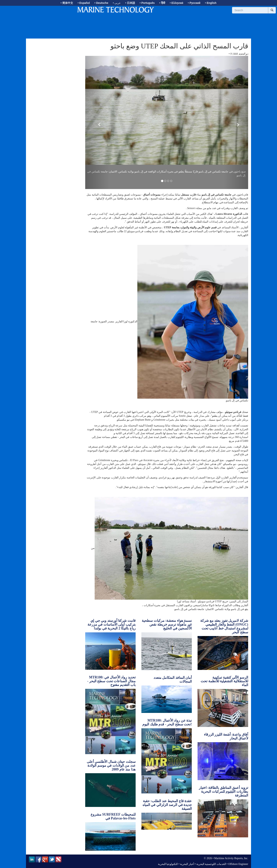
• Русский (194, 3)
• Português (147, 3)
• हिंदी (162, 3)
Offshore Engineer (238, 864)
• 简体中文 (67, 3)
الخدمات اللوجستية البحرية (211, 864)
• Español (84, 3)
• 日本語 (130, 3)
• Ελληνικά (177, 3)
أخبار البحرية (187, 864)
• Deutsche (101, 3)
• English (211, 3)
